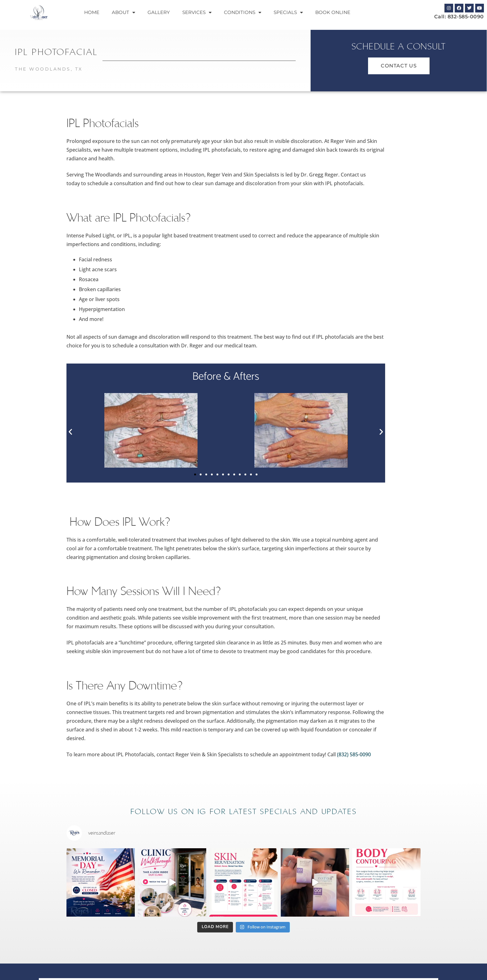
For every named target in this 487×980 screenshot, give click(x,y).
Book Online (333, 12)
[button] (70, 432)
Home (92, 12)
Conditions (243, 12)
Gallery (159, 12)
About (123, 12)
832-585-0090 (466, 17)
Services (197, 12)
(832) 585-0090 (354, 754)
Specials (288, 12)
